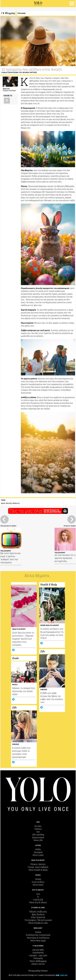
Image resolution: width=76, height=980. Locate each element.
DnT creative (39, 975)
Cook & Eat (38, 900)
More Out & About (38, 902)
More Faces (38, 885)
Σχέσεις (38, 829)
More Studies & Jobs (38, 923)
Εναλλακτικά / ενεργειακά (38, 935)
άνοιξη (9, 503)
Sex (38, 832)
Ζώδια (38, 932)
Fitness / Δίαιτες (38, 864)
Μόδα (38, 849)
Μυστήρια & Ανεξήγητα (38, 938)
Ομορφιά (38, 852)
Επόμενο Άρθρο (70, 526)
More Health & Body (38, 870)
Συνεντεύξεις (38, 882)
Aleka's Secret (38, 964)
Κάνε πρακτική (38, 917)
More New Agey (38, 941)
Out (38, 894)
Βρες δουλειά (38, 914)
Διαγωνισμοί (38, 837)
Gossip (38, 879)
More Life (38, 840)
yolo (4, 503)
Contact (44, 971)
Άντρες (38, 826)
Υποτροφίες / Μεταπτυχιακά (38, 920)
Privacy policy (34, 971)
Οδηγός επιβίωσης (38, 912)
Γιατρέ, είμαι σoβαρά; (38, 867)
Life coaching (38, 835)
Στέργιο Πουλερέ (9, 90)
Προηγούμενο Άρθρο (8, 526)
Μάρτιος (17, 503)
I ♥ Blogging (8, 13)
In (38, 897)
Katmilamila (38, 953)
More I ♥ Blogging (38, 961)
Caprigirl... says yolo (38, 955)
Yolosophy (21, 13)
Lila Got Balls (38, 950)
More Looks (38, 855)
